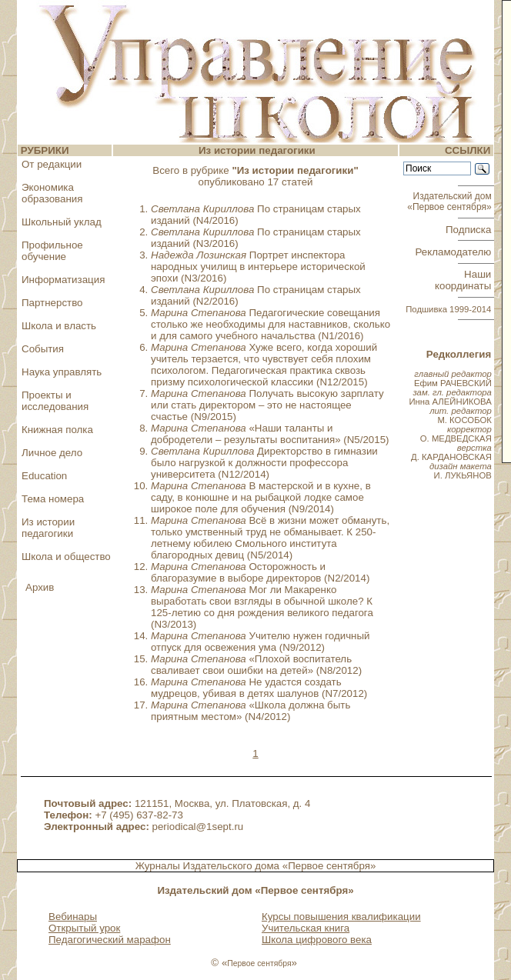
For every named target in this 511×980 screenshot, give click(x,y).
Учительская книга (306, 928)
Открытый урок (84, 928)
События (43, 349)
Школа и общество (66, 557)
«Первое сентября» (329, 866)
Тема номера (53, 499)
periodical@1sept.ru (198, 827)
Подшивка (448, 309)
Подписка (470, 230)
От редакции (52, 164)
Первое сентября (259, 963)
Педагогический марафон (110, 940)
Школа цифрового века (317, 940)
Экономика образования (52, 193)
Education (44, 476)
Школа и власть (59, 326)
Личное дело (52, 453)
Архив (40, 587)
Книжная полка (57, 430)
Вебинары (73, 917)
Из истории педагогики (48, 528)
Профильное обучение (52, 251)
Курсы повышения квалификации (341, 917)
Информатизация (63, 280)
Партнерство (52, 303)
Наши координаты (464, 280)
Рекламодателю (455, 252)
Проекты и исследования (55, 401)
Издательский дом (451, 202)
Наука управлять (62, 372)
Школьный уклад (62, 222)
